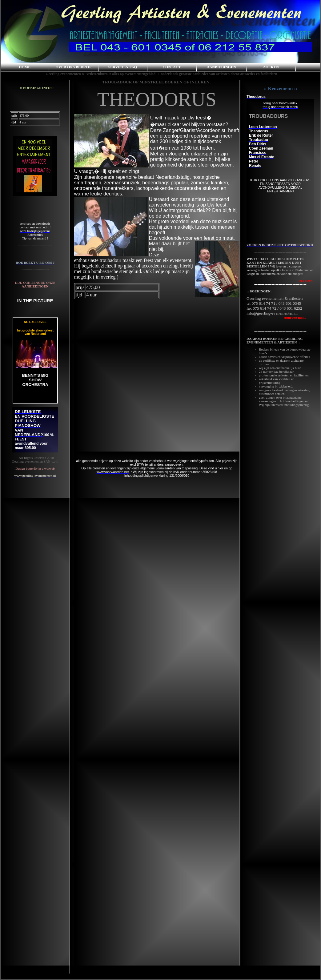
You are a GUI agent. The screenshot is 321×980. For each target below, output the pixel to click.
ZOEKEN (271, 67)
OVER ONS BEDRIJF (74, 67)
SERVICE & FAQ (123, 67)
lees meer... (306, 281)
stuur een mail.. (276, 318)
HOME (25, 67)
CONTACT (172, 67)
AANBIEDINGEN (221, 67)
